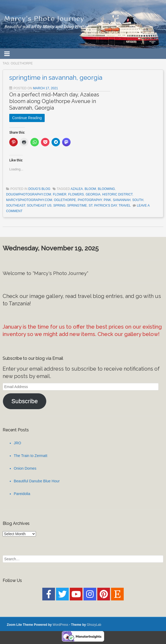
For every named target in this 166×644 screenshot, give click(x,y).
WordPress (60, 625)
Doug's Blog (39, 189)
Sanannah (122, 200)
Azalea (77, 189)
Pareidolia (22, 494)
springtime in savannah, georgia (56, 78)
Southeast (16, 206)
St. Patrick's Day (103, 206)
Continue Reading (27, 118)
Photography (90, 200)
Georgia (93, 194)
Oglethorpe (65, 200)
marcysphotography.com (29, 200)
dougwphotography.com (29, 194)
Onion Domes (25, 468)
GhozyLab (94, 625)
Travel (125, 206)
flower (60, 194)
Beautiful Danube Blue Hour (37, 481)
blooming (106, 189)
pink (107, 200)
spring (59, 206)
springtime (77, 206)
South (138, 200)
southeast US (39, 206)
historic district (117, 194)
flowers (76, 194)
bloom (90, 189)
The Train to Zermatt (31, 456)
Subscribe (25, 401)
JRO (17, 443)
